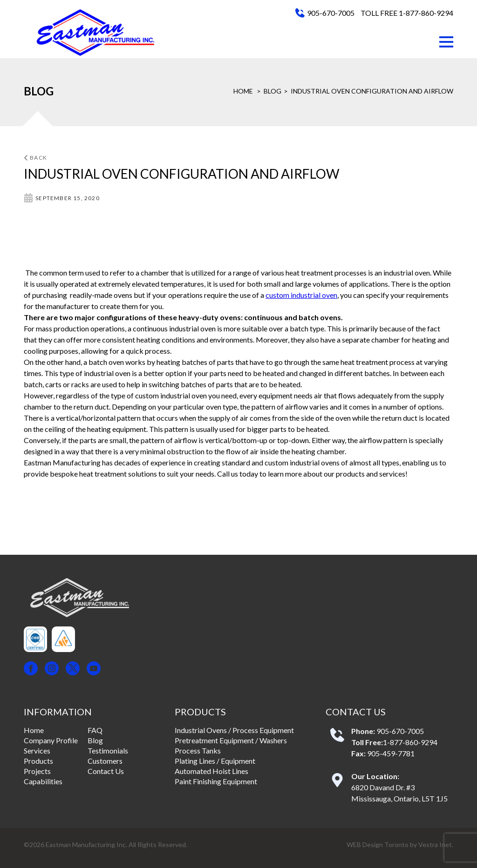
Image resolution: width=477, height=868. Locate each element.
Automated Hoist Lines (211, 771)
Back (35, 158)
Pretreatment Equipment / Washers (231, 740)
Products (38, 761)
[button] (446, 42)
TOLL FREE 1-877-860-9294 (407, 13)
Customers (105, 761)
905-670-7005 (331, 13)
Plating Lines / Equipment (215, 761)
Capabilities (43, 781)
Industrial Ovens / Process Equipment (234, 730)
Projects (37, 771)
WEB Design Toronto (378, 844)
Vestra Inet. (436, 844)
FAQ (95, 730)
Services (37, 750)
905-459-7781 (391, 753)
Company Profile (51, 740)
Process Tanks (198, 750)
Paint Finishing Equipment (216, 781)
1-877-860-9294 (410, 742)
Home (243, 91)
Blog (273, 91)
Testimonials (108, 750)
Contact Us (106, 771)
